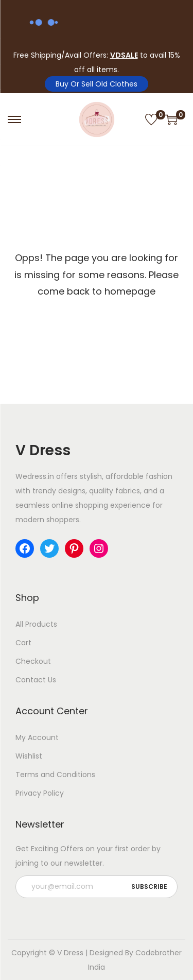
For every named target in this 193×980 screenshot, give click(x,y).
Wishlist (29, 756)
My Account (37, 737)
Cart (23, 643)
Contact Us (36, 680)
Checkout (33, 661)
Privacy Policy (40, 793)
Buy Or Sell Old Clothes (97, 84)
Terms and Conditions (55, 775)
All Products (36, 624)
